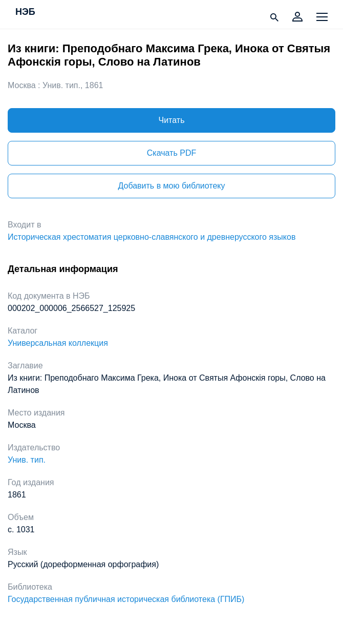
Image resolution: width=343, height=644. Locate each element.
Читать (172, 120)
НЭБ (25, 12)
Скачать (171, 153)
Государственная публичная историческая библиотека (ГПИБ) (126, 599)
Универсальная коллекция (58, 343)
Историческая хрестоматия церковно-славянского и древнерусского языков (152, 237)
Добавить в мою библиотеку (171, 186)
